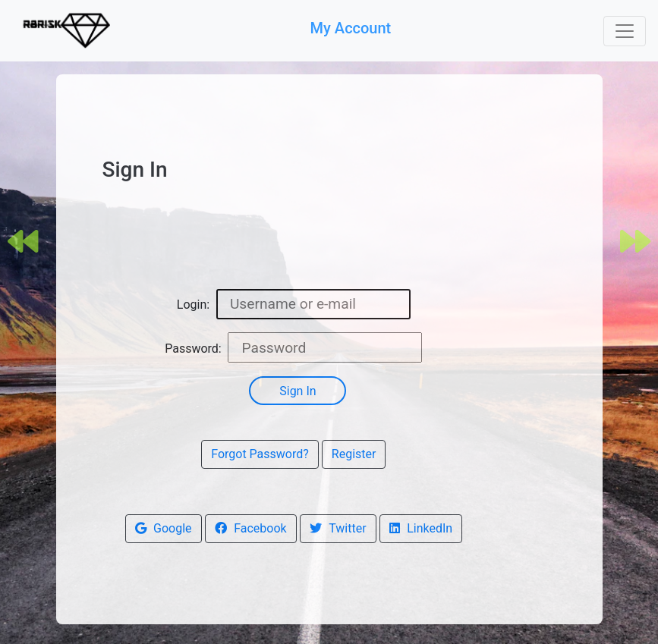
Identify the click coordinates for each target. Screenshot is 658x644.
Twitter (338, 528)
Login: (193, 305)
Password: (193, 349)
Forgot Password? (260, 454)
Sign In (298, 391)
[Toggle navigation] (625, 31)
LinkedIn (421, 528)
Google (164, 528)
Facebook (251, 528)
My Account (353, 28)
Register (354, 454)
